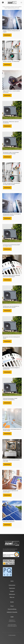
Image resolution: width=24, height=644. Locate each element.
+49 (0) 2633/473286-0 (12, 625)
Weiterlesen (7, 35)
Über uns (12, 597)
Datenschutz (12, 585)
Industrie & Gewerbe (12, 612)
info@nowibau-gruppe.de (12, 626)
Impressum (12, 588)
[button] (2, 642)
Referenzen (12, 594)
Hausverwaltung (12, 609)
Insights (12, 591)
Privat (12, 606)
